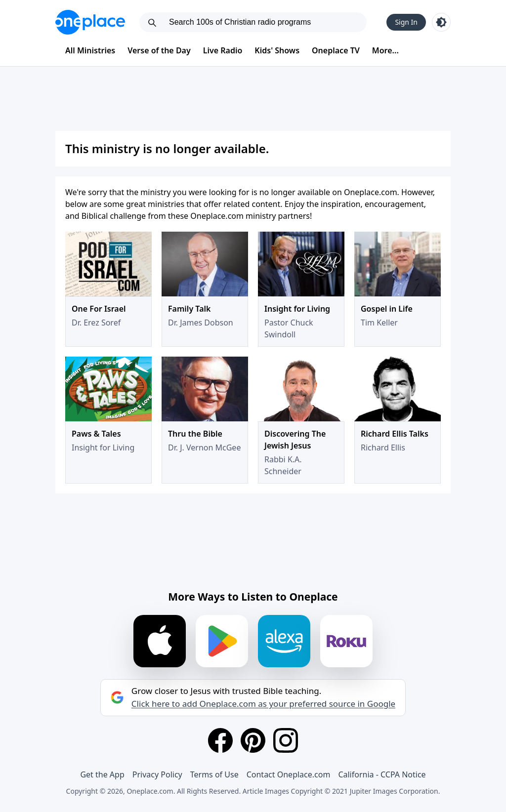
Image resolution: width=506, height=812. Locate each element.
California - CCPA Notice (382, 774)
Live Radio (223, 50)
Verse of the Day (159, 50)
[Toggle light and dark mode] (441, 22)
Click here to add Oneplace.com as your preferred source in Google (263, 704)
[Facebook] (220, 740)
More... (385, 50)
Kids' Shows (277, 50)
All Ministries (90, 50)
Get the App (102, 774)
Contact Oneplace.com (289, 774)
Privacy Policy (157, 774)
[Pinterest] (253, 740)
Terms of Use (214, 774)
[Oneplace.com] (90, 22)
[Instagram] (286, 740)
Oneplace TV (336, 50)
